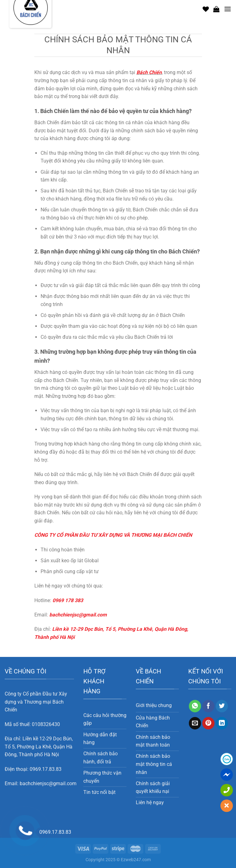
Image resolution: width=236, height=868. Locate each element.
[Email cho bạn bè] (195, 723)
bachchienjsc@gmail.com (78, 615)
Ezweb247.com (136, 860)
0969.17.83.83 (46, 769)
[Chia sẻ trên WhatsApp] (195, 706)
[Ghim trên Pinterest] (208, 723)
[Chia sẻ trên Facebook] (208, 706)
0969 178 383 (68, 600)
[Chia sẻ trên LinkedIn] (222, 723)
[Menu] (228, 9)
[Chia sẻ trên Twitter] (222, 706)
